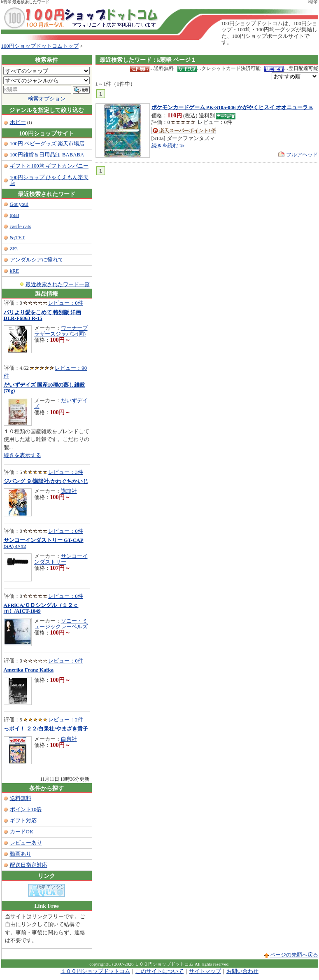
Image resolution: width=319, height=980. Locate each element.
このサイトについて (159, 971)
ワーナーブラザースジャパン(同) (61, 331)
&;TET (17, 238)
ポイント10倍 (26, 810)
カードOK (22, 832)
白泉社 (69, 739)
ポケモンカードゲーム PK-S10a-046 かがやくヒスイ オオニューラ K (233, 107)
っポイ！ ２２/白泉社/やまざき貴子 (46, 729)
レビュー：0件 (65, 303)
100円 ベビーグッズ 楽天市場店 (47, 144)
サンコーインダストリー (61, 559)
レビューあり (26, 843)
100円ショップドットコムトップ (40, 46)
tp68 (15, 215)
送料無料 (21, 798)
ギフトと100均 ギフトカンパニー (49, 166)
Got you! (19, 204)
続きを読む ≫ (168, 146)
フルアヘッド (302, 155)
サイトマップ (205, 971)
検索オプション (47, 99)
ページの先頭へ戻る (294, 955)
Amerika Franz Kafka (29, 670)
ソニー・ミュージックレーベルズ (61, 624)
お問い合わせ (242, 971)
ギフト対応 (23, 821)
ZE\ (14, 249)
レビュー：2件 (65, 720)
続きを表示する (22, 455)
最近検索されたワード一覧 (58, 285)
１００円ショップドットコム (95, 971)
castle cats (21, 226)
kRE (15, 271)
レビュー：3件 (65, 472)
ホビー (18, 122)
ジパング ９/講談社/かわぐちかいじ (46, 481)
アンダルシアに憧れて (37, 260)
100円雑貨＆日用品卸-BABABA (47, 155)
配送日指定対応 (29, 865)
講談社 (69, 491)
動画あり (21, 854)
